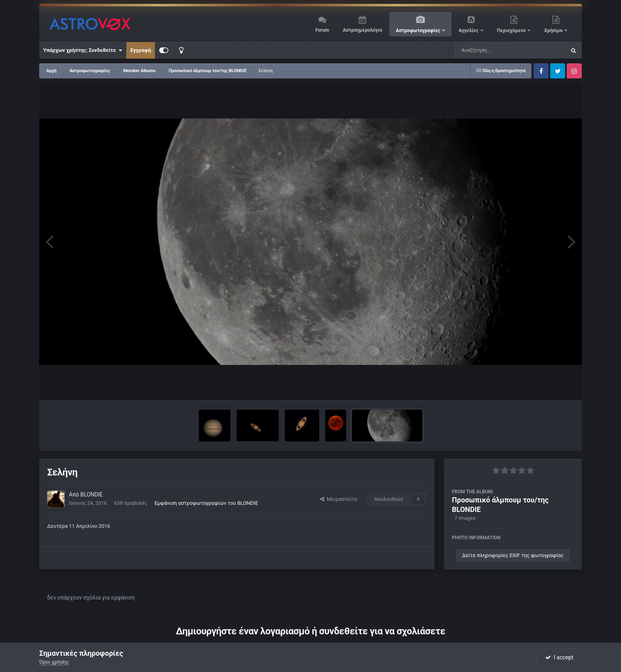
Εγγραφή (141, 50)
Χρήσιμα (554, 31)
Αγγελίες (469, 31)
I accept (559, 657)
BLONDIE (91, 494)
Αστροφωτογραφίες (419, 31)
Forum (322, 30)
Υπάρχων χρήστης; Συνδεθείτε (83, 50)
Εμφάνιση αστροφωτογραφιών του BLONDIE (206, 503)
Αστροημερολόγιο (362, 30)
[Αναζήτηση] (494, 50)
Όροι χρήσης (54, 662)
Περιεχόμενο (512, 31)
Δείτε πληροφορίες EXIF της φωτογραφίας (513, 555)
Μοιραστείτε (339, 499)
